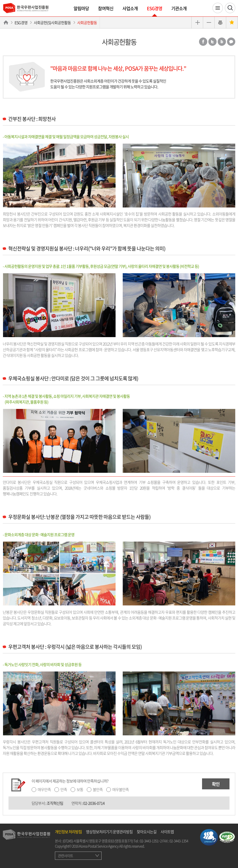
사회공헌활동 (87, 22)
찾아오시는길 (147, 832)
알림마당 (81, 8)
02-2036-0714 (94, 803)
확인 (216, 784)
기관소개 (179, 8)
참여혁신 (106, 8)
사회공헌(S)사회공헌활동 (52, 22)
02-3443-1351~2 (151, 841)
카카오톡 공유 (231, 42)
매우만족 (44, 789)
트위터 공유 (212, 42)
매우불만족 (121, 789)
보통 (80, 789)
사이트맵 (167, 832)
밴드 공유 (222, 42)
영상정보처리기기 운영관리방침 (109, 832)
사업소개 (130, 8)
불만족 (98, 789)
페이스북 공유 (203, 42)
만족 (64, 789)
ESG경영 (155, 8)
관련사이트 (65, 856)
